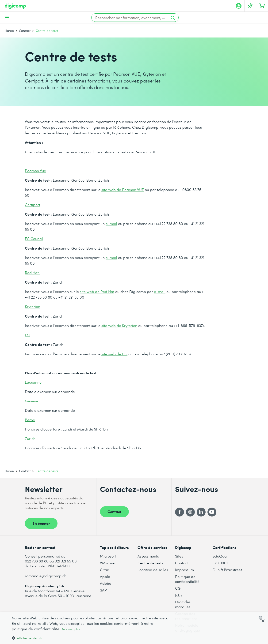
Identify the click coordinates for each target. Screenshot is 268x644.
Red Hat (32, 272)
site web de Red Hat (97, 291)
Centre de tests (150, 563)
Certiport (33, 204)
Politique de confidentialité (187, 579)
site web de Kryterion (119, 325)
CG (178, 588)
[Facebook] (180, 512)
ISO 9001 (220, 563)
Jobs (179, 595)
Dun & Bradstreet (227, 570)
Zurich (30, 438)
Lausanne (33, 382)
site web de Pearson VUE (123, 189)
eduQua (220, 556)
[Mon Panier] (262, 6)
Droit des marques (183, 604)
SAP (103, 590)
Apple (105, 576)
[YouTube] (212, 512)
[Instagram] (190, 512)
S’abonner (41, 523)
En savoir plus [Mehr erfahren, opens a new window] (71, 629)
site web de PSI (114, 354)
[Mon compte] (239, 6)
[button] (90, 638)
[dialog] (134, 628)
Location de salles (153, 570)
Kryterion (33, 306)
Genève (31, 401)
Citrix (104, 570)
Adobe (106, 583)
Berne (30, 420)
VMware (107, 563)
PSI (28, 335)
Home (9, 31)
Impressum (184, 570)
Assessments (148, 556)
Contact (25, 31)
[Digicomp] (15, 6)
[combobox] (262, 618)
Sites (179, 556)
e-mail (111, 223)
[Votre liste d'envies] (250, 6)
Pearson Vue (35, 170)
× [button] (263, 621)
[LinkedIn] (201, 512)
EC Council (34, 238)
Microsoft (108, 556)
